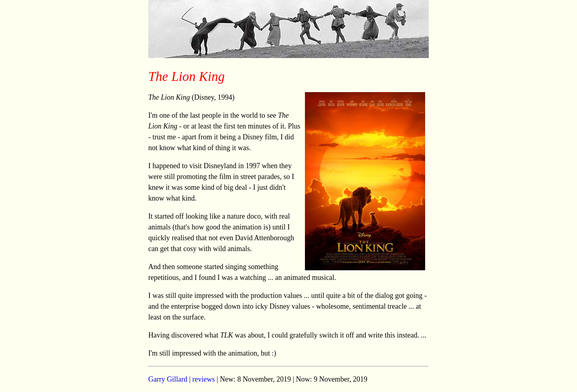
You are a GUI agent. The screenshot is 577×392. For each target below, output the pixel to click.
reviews (204, 379)
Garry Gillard (168, 379)
